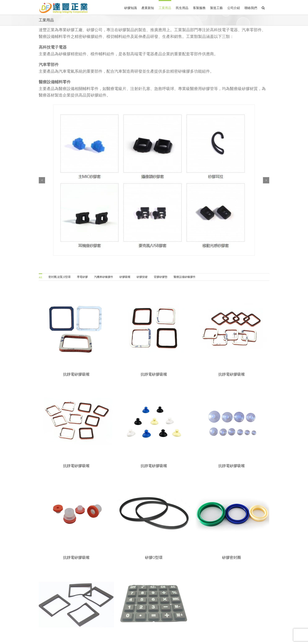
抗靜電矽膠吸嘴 (88, 457)
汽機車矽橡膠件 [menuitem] (104, 277)
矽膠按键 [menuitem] (142, 277)
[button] (263, 7)
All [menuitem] (40, 277)
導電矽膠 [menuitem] (82, 277)
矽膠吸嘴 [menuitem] (125, 277)
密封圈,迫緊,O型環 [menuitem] (60, 277)
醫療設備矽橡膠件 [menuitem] (185, 277)
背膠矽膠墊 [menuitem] (161, 277)
